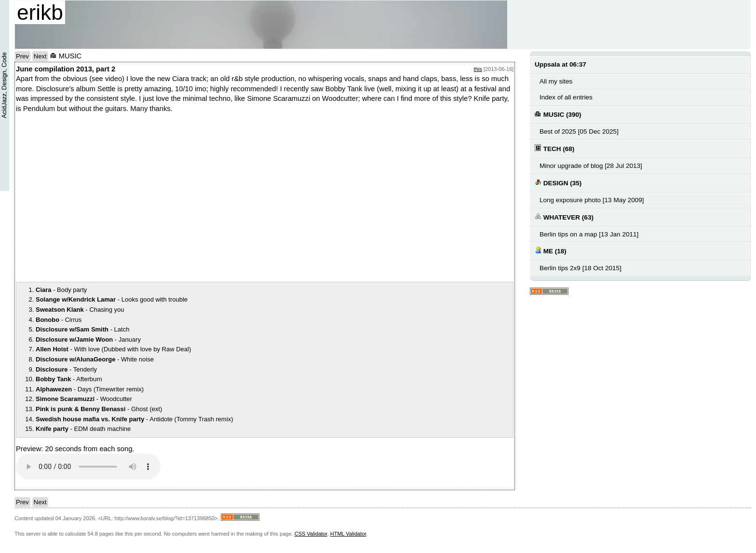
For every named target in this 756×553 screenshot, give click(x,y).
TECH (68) (554, 148)
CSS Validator (311, 534)
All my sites (556, 81)
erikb (40, 12)
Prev (22, 56)
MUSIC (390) (558, 114)
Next (40, 56)
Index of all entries (566, 97)
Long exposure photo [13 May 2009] (592, 200)
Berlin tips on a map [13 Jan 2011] (589, 234)
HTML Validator (348, 534)
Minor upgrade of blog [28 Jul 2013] (591, 166)
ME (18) (551, 251)
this (478, 69)
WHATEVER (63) (564, 217)
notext (151, 197)
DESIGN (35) (558, 183)
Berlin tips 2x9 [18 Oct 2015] (580, 268)
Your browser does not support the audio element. (88, 467)
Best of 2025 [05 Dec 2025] (579, 131)
